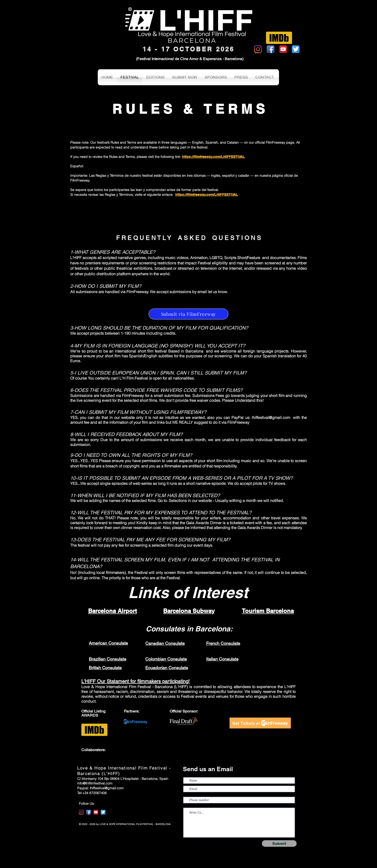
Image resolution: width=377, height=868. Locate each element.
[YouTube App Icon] (283, 49)
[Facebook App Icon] (271, 49)
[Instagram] (258, 49)
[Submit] (279, 843)
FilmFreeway (238, 422)
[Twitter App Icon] (296, 49)
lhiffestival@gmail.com (271, 417)
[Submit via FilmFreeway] (188, 314)
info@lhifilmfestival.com (95, 783)
